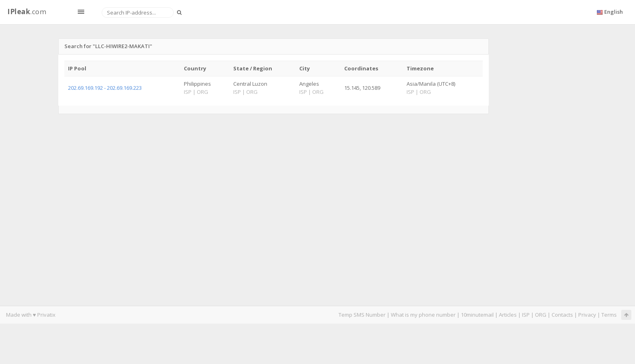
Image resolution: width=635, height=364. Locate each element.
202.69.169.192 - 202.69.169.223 (105, 88)
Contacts (562, 315)
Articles (508, 315)
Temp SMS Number (362, 315)
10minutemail (477, 315)
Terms (609, 315)
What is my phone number (423, 315)
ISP (526, 315)
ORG (541, 315)
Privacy (587, 315)
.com (27, 12)
